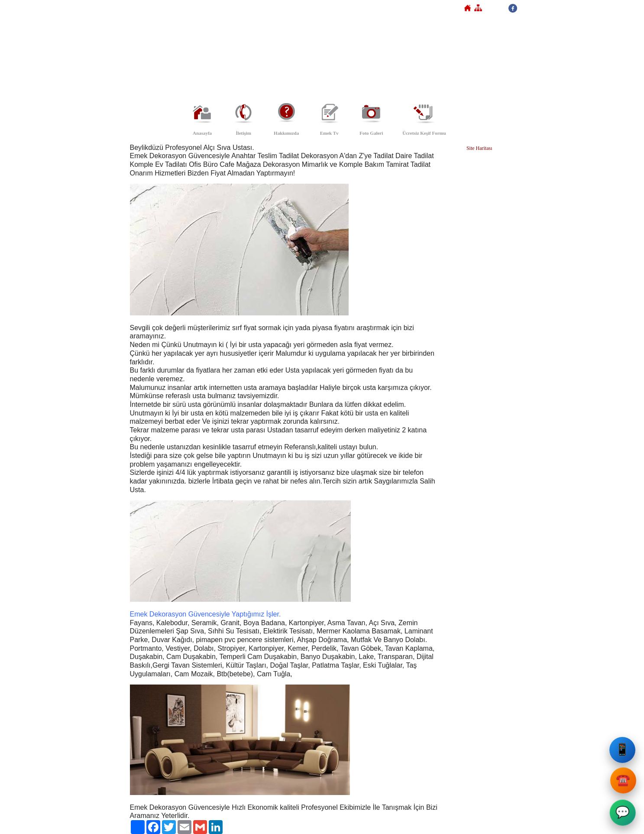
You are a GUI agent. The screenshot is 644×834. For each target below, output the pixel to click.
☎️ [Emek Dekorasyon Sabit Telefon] (623, 783)
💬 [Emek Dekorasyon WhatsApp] (622, 813)
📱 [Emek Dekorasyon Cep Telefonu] (624, 751)
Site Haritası (479, 148)
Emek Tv (329, 133)
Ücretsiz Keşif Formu (424, 133)
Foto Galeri (371, 133)
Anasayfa (202, 133)
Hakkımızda (286, 133)
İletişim (243, 133)
